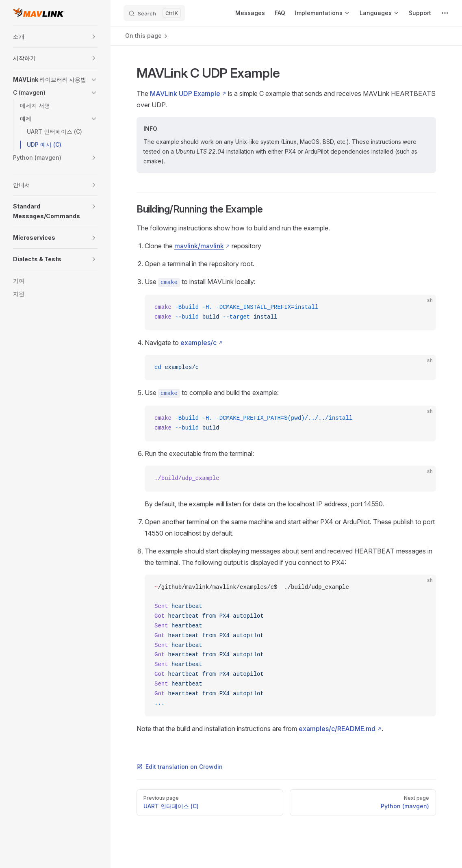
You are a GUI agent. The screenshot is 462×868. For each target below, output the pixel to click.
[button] (94, 37)
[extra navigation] (445, 13)
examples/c (198, 343)
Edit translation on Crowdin (180, 767)
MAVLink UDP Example (185, 93)
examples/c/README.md (337, 729)
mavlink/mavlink (199, 246)
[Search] (154, 13)
